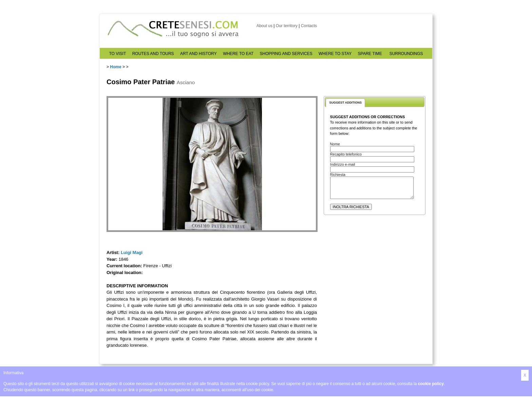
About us (264, 26)
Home (116, 67)
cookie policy (431, 384)
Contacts (309, 26)
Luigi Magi (132, 252)
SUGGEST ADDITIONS (345, 103)
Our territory (287, 26)
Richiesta (338, 175)
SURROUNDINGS (406, 54)
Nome (335, 144)
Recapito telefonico (346, 154)
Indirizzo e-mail (343, 164)
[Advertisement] (375, 282)
